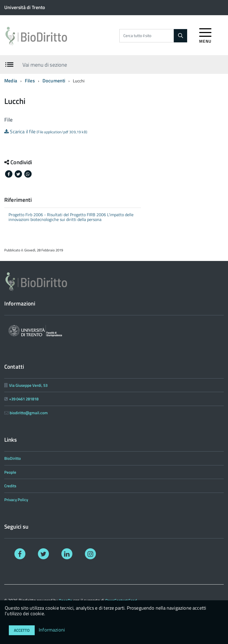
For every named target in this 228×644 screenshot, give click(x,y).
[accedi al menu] (205, 35)
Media (11, 81)
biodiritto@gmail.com (29, 413)
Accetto (22, 630)
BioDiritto (13, 458)
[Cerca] (180, 36)
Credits (10, 486)
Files (30, 81)
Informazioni (52, 630)
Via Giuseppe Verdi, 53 (28, 385)
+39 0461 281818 (24, 399)
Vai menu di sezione (45, 64)
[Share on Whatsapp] (28, 174)
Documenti (54, 81)
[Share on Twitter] (19, 174)
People (10, 472)
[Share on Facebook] (9, 174)
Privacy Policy (16, 500)
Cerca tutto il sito (137, 36)
